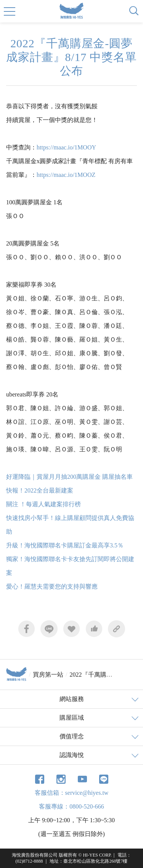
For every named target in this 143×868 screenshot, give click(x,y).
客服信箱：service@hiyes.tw (72, 793)
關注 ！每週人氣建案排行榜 (43, 504)
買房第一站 (48, 675)
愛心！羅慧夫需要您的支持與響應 (52, 586)
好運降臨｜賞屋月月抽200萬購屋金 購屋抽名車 (69, 477)
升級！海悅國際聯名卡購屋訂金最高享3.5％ (65, 545)
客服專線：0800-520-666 (71, 806)
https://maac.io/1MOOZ (66, 175)
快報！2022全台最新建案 (40, 490)
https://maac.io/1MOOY (66, 147)
